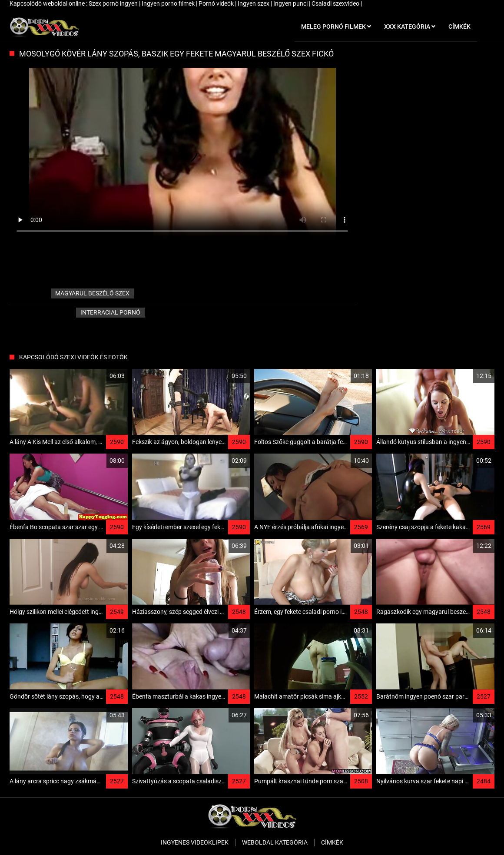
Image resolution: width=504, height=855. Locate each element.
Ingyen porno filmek (169, 3)
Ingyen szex (254, 3)
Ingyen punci (291, 3)
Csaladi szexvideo (336, 3)
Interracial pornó (110, 312)
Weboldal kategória (275, 842)
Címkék (332, 842)
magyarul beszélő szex (92, 293)
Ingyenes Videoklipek (195, 842)
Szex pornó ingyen (114, 3)
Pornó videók (217, 3)
